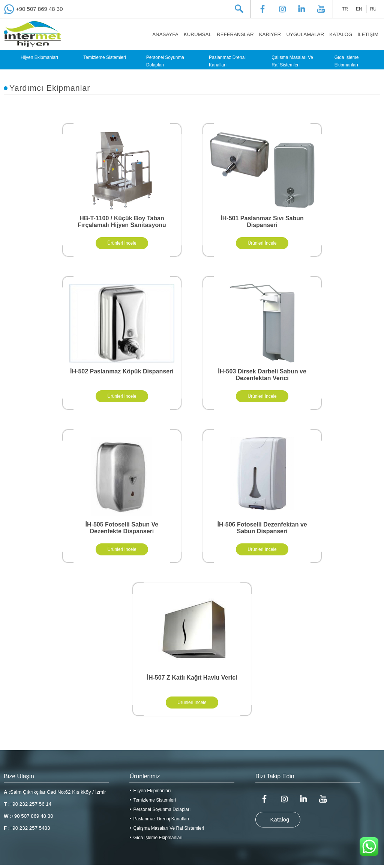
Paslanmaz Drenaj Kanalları (227, 61)
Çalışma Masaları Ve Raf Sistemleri (292, 61)
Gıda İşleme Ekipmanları (347, 61)
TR (345, 9)
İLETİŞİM (368, 34)
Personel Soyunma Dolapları (165, 61)
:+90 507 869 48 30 (28, 816)
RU (373, 9)
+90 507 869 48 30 (39, 9)
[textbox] (232, 9)
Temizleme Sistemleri (104, 57)
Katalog (280, 819)
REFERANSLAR (235, 34)
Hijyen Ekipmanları (39, 57)
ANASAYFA (165, 34)
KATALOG (341, 34)
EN (359, 9)
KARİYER (270, 34)
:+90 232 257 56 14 (28, 804)
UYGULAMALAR (305, 34)
